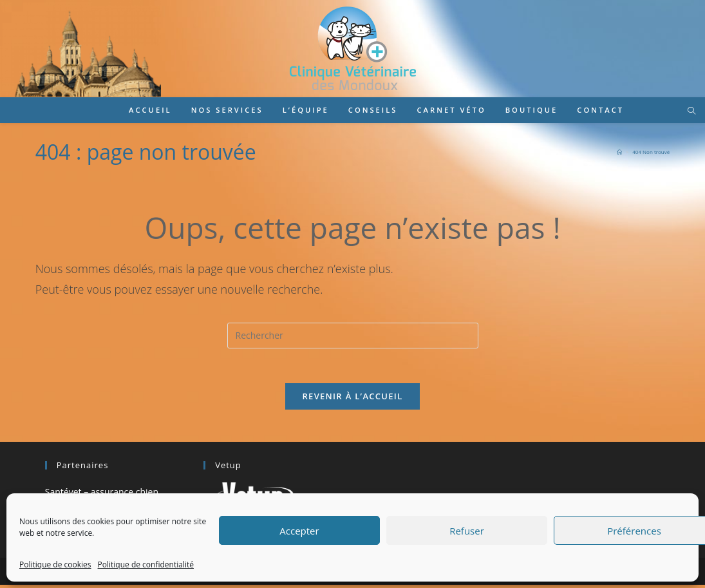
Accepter (299, 531)
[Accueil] (619, 152)
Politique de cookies (55, 564)
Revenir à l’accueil (352, 400)
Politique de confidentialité (146, 564)
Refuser (467, 531)
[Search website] (691, 111)
